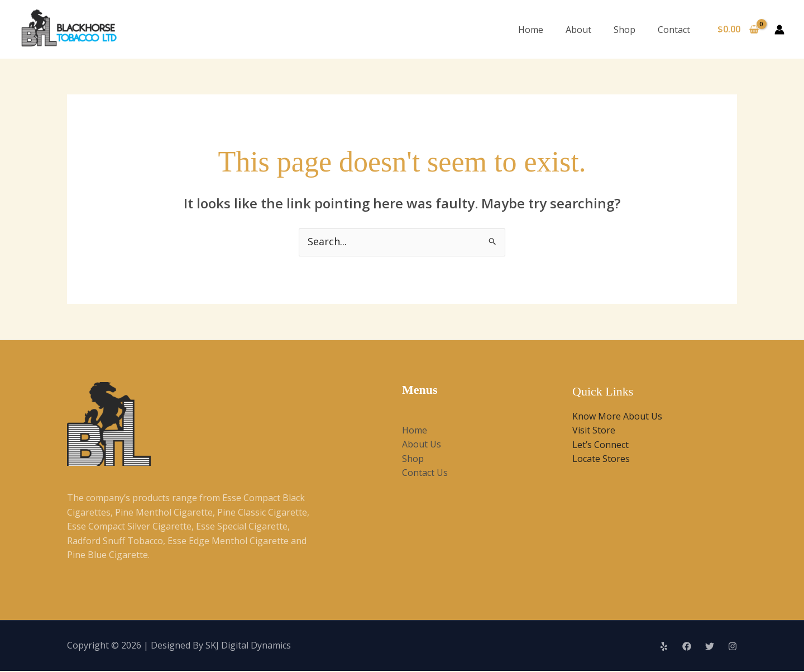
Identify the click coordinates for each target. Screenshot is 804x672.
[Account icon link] (779, 30)
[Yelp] (664, 647)
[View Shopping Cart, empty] (738, 30)
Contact (674, 30)
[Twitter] (710, 647)
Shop (624, 30)
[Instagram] (733, 647)
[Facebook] (687, 647)
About (578, 30)
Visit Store (594, 431)
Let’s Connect (600, 445)
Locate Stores (601, 460)
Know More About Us (617, 417)
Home (531, 30)
